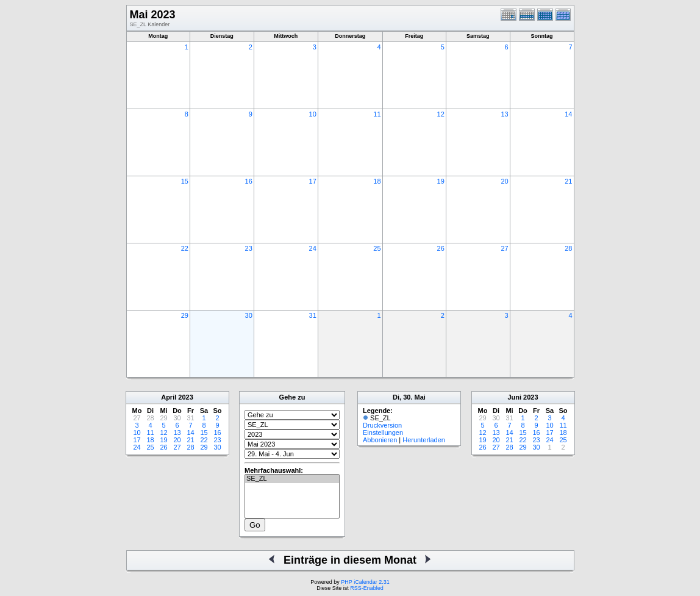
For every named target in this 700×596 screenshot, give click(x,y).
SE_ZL (292, 479)
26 (441, 248)
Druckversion (382, 425)
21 (568, 181)
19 (441, 181)
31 (313, 315)
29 (185, 315)
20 (504, 181)
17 (313, 181)
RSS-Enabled (367, 588)
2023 (185, 397)
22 (185, 248)
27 (504, 248)
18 (377, 181)
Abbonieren (380, 440)
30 (249, 315)
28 (568, 248)
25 (377, 248)
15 (185, 181)
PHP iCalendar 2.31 (365, 582)
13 (504, 114)
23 (249, 248)
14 (568, 114)
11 (377, 114)
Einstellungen (383, 433)
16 (249, 181)
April (169, 397)
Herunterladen (424, 440)
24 (313, 248)
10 (313, 114)
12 (441, 114)
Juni (514, 397)
